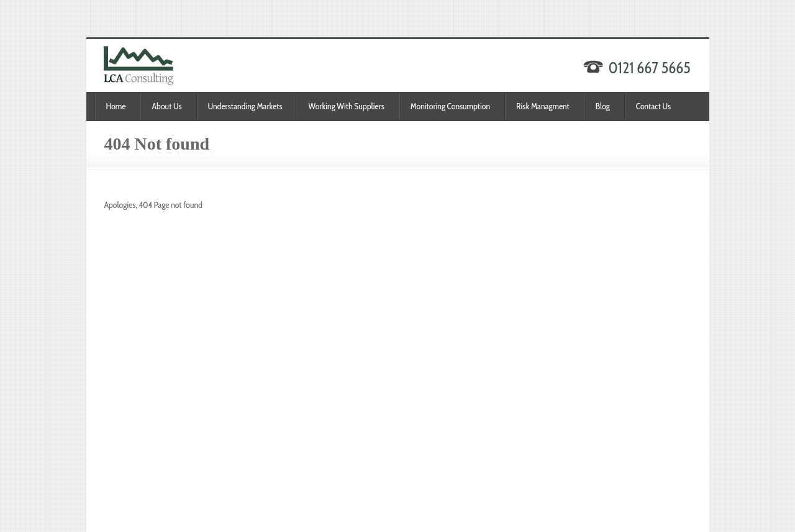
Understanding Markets (245, 106)
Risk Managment (543, 106)
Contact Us (653, 106)
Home (116, 106)
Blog (603, 106)
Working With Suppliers (347, 106)
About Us (166, 106)
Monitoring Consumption (450, 106)
